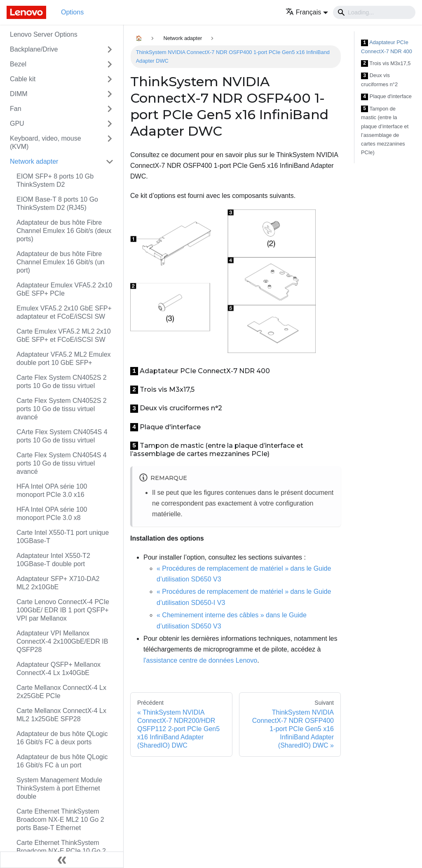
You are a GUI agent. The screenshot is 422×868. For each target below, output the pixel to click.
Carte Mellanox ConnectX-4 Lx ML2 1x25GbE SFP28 (61, 715)
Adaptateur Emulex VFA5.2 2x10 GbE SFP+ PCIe (64, 289)
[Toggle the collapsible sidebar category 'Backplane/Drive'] (110, 49)
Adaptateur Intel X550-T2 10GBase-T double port (53, 560)
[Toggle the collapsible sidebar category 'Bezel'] (110, 64)
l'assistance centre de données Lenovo (200, 660)
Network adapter (34, 161)
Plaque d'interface (386, 97)
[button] (307, 12)
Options (72, 12)
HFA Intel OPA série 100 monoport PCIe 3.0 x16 (52, 490)
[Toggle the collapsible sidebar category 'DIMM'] (110, 94)
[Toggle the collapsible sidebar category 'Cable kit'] (110, 79)
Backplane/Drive (34, 49)
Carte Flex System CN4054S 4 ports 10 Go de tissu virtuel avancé (62, 463)
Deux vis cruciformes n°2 (379, 80)
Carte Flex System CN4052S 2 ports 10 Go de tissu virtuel (62, 382)
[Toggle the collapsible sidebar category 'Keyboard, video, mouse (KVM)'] (110, 143)
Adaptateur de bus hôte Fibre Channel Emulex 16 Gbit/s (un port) (60, 262)
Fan (16, 109)
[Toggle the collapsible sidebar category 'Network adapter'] (110, 162)
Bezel (18, 64)
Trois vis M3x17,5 (386, 64)
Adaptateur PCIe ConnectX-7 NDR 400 (387, 47)
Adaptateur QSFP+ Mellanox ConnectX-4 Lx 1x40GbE (59, 669)
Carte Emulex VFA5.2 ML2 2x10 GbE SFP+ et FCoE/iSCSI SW (64, 335)
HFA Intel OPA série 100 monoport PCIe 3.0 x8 (52, 514)
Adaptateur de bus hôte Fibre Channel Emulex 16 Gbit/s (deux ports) (64, 231)
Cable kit (23, 79)
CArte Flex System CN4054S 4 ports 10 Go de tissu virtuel (62, 436)
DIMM (19, 94)
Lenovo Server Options (44, 34)
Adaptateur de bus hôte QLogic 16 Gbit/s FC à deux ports (62, 738)
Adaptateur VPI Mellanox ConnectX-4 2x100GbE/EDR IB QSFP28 (62, 641)
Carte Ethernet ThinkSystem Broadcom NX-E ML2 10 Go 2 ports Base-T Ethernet (60, 820)
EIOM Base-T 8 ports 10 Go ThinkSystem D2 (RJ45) (57, 203)
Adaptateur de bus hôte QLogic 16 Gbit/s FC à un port (62, 761)
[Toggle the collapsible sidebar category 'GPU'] (110, 124)
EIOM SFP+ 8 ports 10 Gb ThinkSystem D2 (55, 180)
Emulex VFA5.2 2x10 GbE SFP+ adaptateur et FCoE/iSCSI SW (64, 312)
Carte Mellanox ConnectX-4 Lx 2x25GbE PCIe (61, 692)
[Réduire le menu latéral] (62, 860)
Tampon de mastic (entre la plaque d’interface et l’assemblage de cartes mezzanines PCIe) (385, 131)
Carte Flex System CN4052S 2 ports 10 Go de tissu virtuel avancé (62, 409)
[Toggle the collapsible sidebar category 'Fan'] (110, 109)
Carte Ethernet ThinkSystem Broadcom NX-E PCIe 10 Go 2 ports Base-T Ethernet (61, 851)
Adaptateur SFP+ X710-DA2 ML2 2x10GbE (58, 583)
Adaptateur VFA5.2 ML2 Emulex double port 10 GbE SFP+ (64, 359)
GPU (17, 123)
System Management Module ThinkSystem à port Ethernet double (59, 788)
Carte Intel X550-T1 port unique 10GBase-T (63, 537)
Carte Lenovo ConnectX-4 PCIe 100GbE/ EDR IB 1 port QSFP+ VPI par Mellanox (63, 610)
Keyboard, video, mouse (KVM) (46, 142)
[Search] (374, 12)
